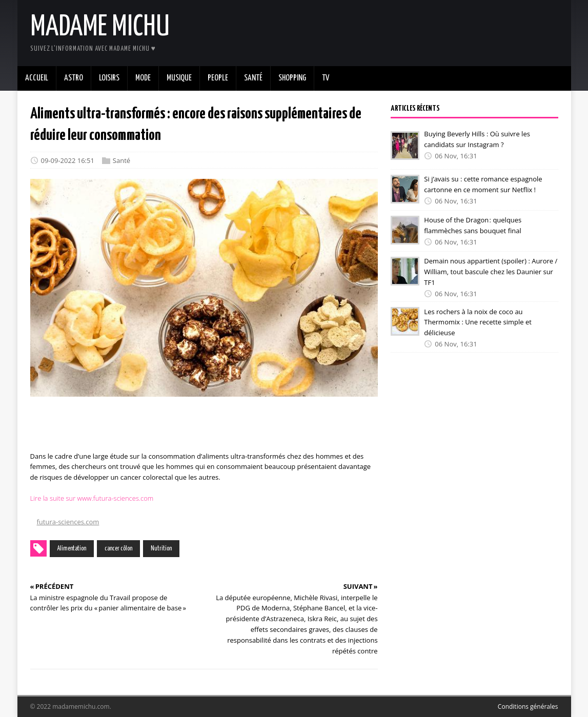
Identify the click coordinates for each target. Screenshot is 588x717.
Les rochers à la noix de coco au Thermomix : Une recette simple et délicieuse (478, 322)
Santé (121, 160)
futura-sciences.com (68, 522)
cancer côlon (118, 549)
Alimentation (72, 549)
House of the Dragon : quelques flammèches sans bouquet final (473, 225)
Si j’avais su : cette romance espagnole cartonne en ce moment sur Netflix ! (483, 184)
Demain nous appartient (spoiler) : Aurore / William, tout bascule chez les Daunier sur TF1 (491, 272)
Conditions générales (528, 706)
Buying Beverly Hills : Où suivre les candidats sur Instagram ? (477, 139)
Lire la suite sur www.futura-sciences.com (92, 498)
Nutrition (161, 549)
